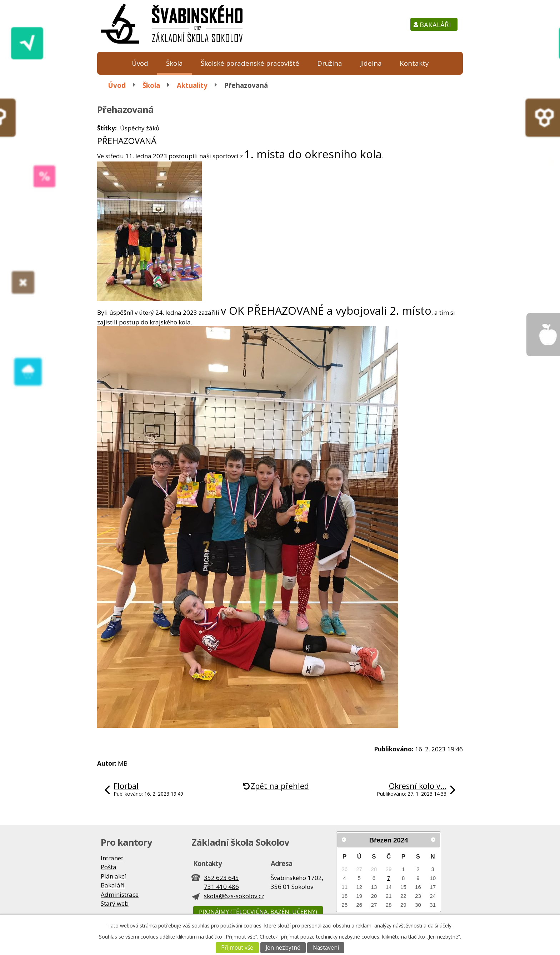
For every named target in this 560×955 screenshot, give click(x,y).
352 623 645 (221, 878)
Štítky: (107, 128)
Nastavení (326, 948)
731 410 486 (221, 887)
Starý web (115, 903)
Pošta (109, 867)
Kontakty (414, 63)
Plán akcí (113, 876)
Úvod (140, 63)
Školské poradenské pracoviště (250, 63)
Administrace (120, 894)
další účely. (440, 926)
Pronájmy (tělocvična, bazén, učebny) (258, 912)
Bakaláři (435, 24)
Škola (174, 63)
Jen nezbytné (283, 948)
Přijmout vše (237, 948)
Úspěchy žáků (140, 128)
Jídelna (371, 63)
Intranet (112, 858)
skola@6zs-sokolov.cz (234, 896)
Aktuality (192, 85)
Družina (330, 63)
